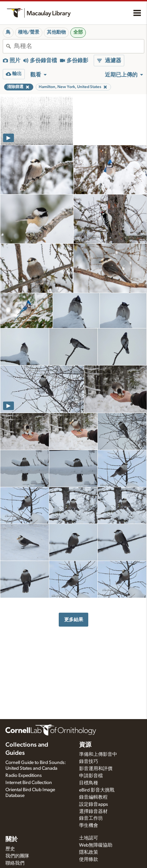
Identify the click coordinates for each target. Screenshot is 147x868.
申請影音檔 (91, 776)
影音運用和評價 (96, 769)
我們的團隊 (17, 856)
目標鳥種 (89, 783)
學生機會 (89, 826)
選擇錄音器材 (93, 812)
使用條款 (89, 860)
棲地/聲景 (29, 32)
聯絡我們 (15, 863)
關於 (12, 839)
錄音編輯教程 (93, 797)
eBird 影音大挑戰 (97, 790)
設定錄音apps (94, 804)
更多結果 (74, 620)
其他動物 (56, 32)
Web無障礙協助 (96, 845)
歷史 (10, 849)
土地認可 (89, 838)
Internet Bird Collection (29, 783)
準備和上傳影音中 (98, 754)
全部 (78, 32)
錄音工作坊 (91, 818)
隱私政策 (89, 852)
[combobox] (79, 46)
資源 (85, 745)
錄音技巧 (89, 762)
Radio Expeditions (24, 776)
